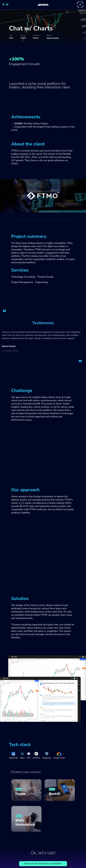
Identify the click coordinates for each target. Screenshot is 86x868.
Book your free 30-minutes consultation (43, 864)
